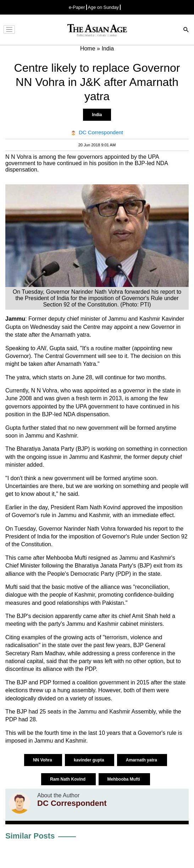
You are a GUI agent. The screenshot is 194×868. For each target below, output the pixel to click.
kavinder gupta (90, 760)
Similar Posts (30, 836)
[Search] (186, 30)
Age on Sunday (104, 7)
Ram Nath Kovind (68, 779)
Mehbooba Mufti (124, 779)
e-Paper (77, 7)
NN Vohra (43, 760)
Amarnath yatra (142, 760)
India (97, 115)
